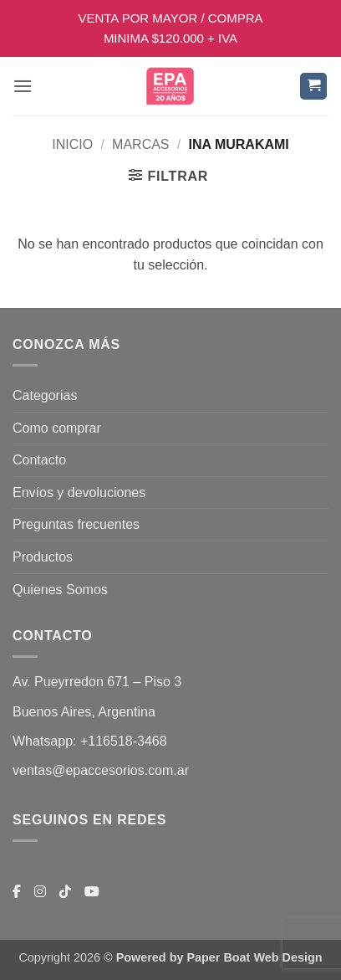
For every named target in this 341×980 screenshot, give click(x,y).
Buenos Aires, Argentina (84, 712)
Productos (43, 557)
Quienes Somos (60, 590)
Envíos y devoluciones (79, 493)
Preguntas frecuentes (76, 524)
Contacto (39, 460)
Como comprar (57, 428)
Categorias (45, 395)
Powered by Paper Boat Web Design (219, 957)
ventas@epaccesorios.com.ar (101, 770)
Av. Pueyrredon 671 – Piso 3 (97, 682)
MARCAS (140, 144)
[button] (23, 86)
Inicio (72, 144)
